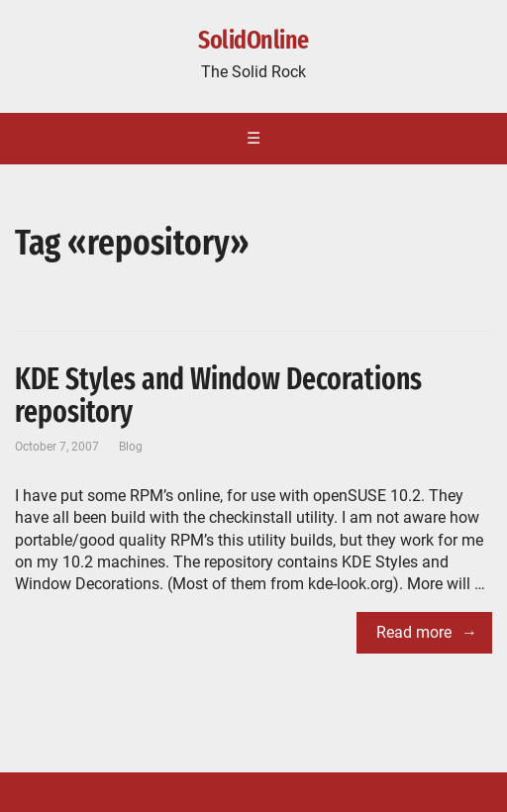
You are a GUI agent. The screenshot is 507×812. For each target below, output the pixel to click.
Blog (131, 447)
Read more (414, 632)
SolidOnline (253, 41)
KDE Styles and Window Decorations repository (218, 396)
